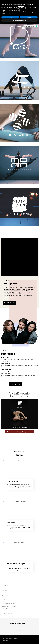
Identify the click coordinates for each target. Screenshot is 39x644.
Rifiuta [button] (10, 17)
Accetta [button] (29, 17)
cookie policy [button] (21, 6)
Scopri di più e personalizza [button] (19, 21)
